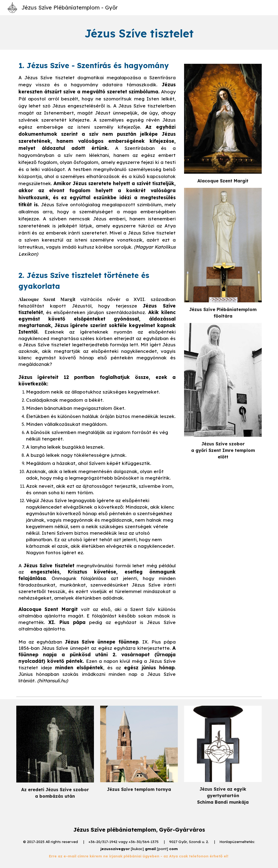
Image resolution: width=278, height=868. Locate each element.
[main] (139, 32)
